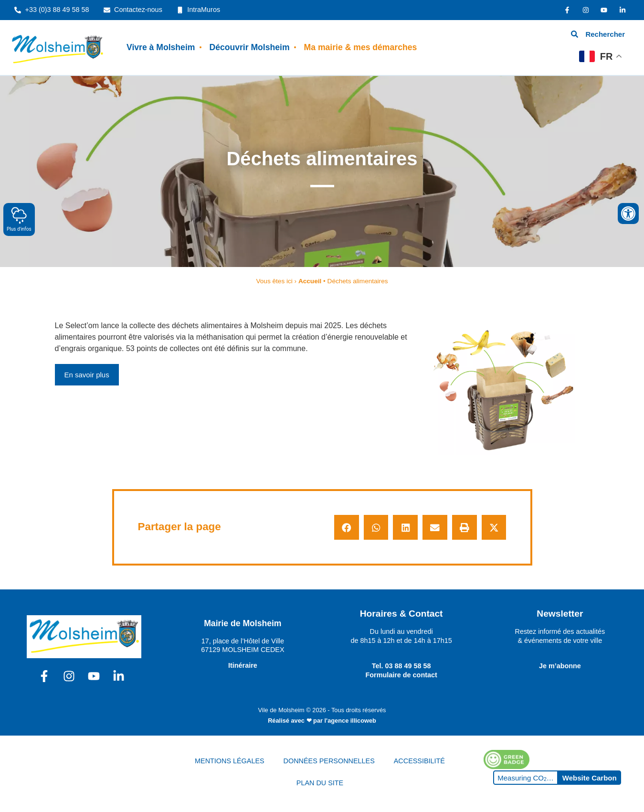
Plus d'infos (19, 219)
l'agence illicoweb (350, 721)
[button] (347, 527)
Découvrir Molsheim (249, 47)
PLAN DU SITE (320, 783)
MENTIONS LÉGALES (230, 761)
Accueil (310, 281)
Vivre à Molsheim (161, 47)
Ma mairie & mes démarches (361, 47)
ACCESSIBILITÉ (419, 761)
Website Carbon (590, 778)
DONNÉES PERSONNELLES (329, 761)
